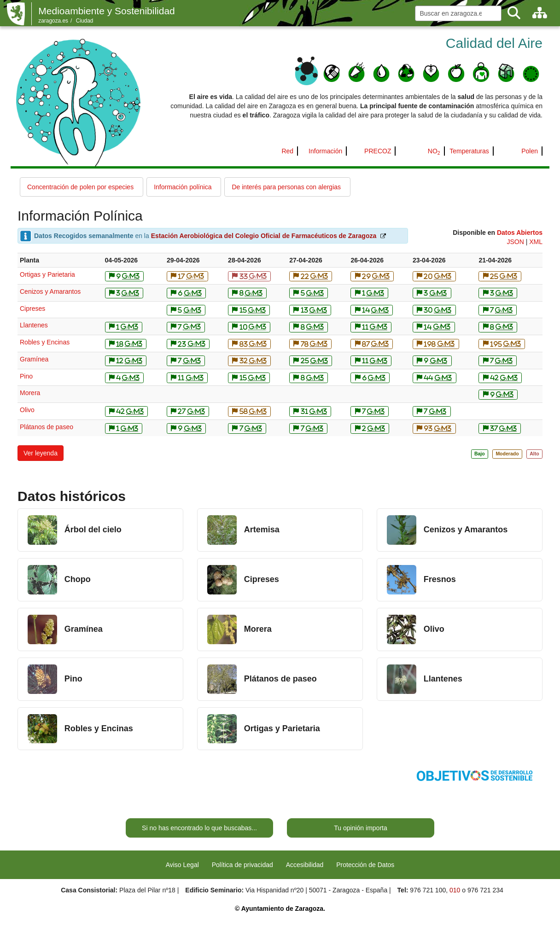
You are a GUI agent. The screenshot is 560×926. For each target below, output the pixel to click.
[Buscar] (514, 13)
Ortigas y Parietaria (47, 274)
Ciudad (85, 21)
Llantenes (34, 325)
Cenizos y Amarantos (50, 291)
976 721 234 (485, 890)
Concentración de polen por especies (80, 187)
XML (536, 242)
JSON (515, 242)
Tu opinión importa (360, 828)
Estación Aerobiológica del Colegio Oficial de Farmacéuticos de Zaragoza (264, 236)
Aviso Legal (182, 865)
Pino (26, 376)
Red (287, 151)
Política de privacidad (242, 865)
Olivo (27, 410)
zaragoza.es (53, 21)
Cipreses (32, 309)
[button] (41, 453)
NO (434, 151)
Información (325, 151)
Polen (530, 151)
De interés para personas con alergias (286, 187)
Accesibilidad (305, 865)
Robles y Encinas (45, 342)
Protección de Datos (365, 865)
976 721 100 (428, 890)
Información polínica (183, 187)
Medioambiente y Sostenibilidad (107, 11)
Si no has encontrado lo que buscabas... (199, 828)
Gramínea (34, 359)
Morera (30, 393)
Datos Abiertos (520, 233)
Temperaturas (469, 151)
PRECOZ (378, 151)
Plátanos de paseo (47, 427)
